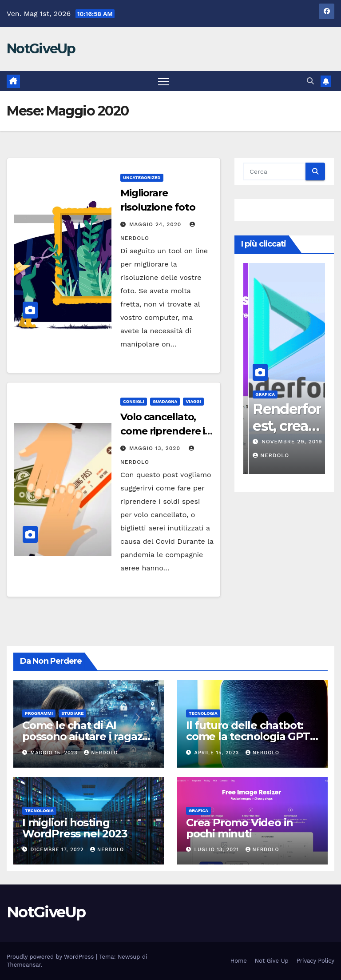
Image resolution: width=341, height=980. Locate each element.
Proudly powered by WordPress (51, 957)
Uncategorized (142, 177)
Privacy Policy (315, 961)
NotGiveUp (41, 49)
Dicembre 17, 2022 (58, 850)
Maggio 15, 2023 (55, 753)
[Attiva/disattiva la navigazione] (164, 81)
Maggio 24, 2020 (156, 224)
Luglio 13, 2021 (218, 850)
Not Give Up (272, 961)
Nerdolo (285, 455)
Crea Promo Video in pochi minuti (240, 828)
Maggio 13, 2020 (156, 448)
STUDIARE (72, 713)
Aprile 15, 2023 (218, 753)
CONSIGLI (134, 401)
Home (239, 961)
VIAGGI (193, 401)
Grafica (280, 394)
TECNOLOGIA (203, 713)
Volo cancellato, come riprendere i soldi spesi (163, 431)
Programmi (39, 713)
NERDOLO (101, 753)
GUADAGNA (165, 401)
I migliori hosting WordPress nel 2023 (75, 828)
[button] (310, 81)
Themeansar (24, 965)
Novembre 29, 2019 (306, 442)
